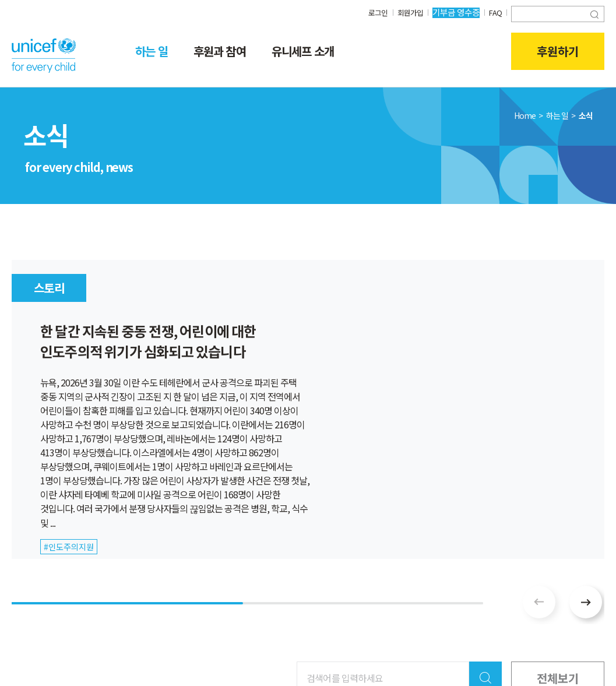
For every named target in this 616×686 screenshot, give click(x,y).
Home (525, 115)
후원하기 (558, 51)
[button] (586, 602)
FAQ (494, 12)
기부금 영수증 (454, 12)
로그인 (373, 12)
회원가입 (408, 12)
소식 (586, 115)
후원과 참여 (220, 51)
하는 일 (152, 51)
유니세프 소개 (303, 51)
